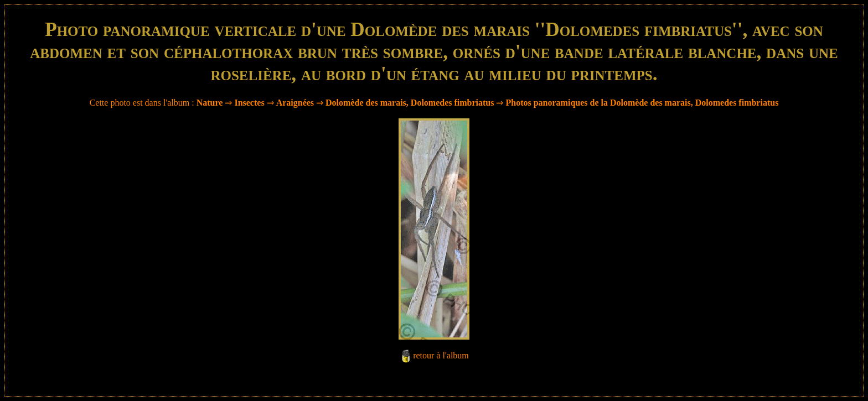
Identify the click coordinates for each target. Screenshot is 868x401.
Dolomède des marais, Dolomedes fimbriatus (410, 103)
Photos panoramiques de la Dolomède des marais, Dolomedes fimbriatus (642, 103)
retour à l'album (441, 355)
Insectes (249, 103)
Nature (210, 103)
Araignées (295, 103)
